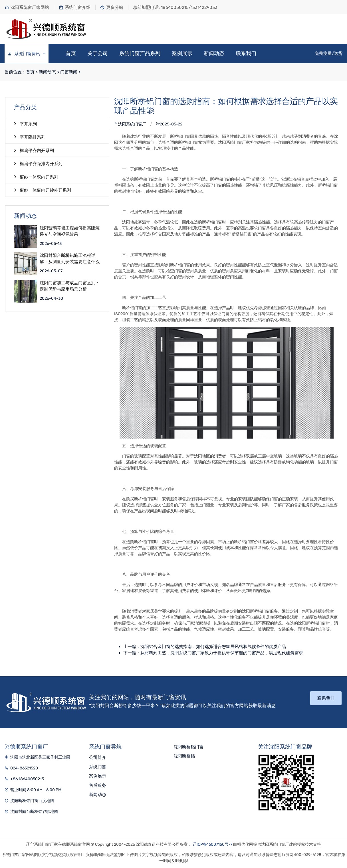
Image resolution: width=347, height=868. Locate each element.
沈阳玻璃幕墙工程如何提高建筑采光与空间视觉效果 (70, 231)
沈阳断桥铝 (184, 756)
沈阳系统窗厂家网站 (27, 7)
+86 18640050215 (27, 779)
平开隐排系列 (30, 137)
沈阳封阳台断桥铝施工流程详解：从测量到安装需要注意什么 (70, 259)
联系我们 (246, 53)
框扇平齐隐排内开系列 (38, 163)
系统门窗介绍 (75, 7)
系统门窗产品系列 (140, 53)
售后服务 (98, 785)
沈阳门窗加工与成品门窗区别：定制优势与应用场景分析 (70, 286)
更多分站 (112, 7)
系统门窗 (98, 767)
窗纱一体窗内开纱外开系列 (43, 190)
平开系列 (25, 124)
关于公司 (98, 53)
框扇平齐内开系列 (34, 150)
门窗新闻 (69, 72)
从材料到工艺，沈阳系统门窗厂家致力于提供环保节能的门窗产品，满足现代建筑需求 (222, 653)
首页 (71, 53)
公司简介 (98, 757)
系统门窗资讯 (27, 54)
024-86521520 (24, 768)
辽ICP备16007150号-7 (212, 844)
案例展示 (182, 53)
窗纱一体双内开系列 (36, 177)
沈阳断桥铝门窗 (188, 747)
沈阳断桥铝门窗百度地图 (32, 801)
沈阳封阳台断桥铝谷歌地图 (34, 812)
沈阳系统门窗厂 (130, 124)
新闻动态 (214, 53)
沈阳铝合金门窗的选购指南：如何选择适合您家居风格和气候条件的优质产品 (213, 647)
